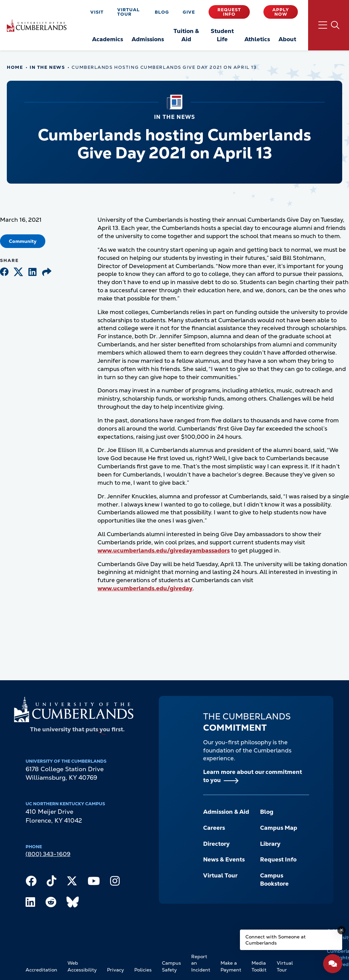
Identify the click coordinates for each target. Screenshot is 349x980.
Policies (143, 970)
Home (15, 67)
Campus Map (279, 828)
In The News (47, 67)
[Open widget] (333, 964)
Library (270, 844)
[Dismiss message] (342, 930)
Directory (216, 844)
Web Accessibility (82, 966)
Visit (97, 12)
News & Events (224, 859)
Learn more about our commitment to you (253, 776)
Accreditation (41, 970)
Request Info (229, 12)
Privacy (116, 970)
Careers (214, 828)
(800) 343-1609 (48, 854)
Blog (162, 12)
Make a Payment (231, 966)
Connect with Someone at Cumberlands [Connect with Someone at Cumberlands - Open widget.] (276, 940)
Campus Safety (171, 966)
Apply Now (281, 12)
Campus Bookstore (274, 880)
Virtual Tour (128, 12)
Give (189, 12)
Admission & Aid (226, 812)
